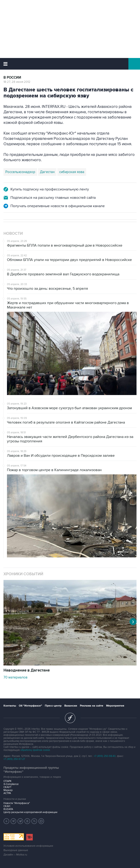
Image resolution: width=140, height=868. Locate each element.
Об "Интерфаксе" (30, 706)
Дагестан (47, 172)
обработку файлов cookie (35, 750)
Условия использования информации (28, 846)
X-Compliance (11, 784)
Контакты (10, 706)
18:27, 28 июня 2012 (17, 82)
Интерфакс (70, 64)
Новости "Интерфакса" (17, 803)
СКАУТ (7, 787)
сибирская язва (72, 172)
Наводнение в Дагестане (27, 670)
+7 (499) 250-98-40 (105, 756)
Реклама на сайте (92, 706)
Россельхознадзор (20, 172)
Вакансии (71, 706)
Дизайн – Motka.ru (15, 855)
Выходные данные (16, 850)
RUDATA (8, 809)
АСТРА (7, 793)
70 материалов (15, 677)
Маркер (8, 790)
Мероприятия (115, 706)
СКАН (7, 806)
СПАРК (8, 781)
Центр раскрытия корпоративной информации (30, 812)
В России (12, 78)
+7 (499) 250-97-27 (14, 759)
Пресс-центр (53, 706)
